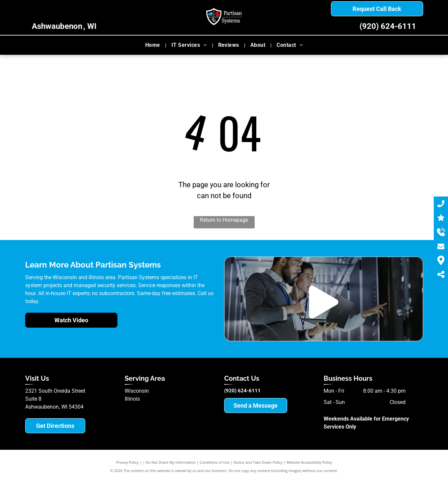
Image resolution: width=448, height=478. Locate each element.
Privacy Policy (128, 462)
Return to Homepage (224, 220)
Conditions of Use (215, 462)
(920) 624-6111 (388, 26)
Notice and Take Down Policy (258, 462)
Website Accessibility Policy (309, 462)
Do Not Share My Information (171, 462)
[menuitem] (153, 45)
